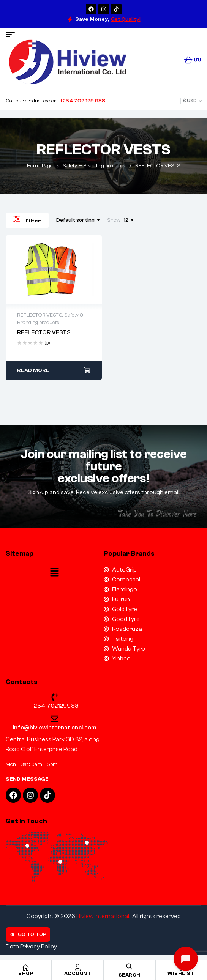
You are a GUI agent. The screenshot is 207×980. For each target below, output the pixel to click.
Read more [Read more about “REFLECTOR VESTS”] (33, 370)
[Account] (77, 967)
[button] (55, 573)
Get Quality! (126, 19)
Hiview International (103, 916)
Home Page (40, 166)
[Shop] (26, 967)
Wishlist (181, 973)
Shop (26, 973)
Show (114, 220)
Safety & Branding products (94, 166)
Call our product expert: (55, 101)
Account (78, 973)
